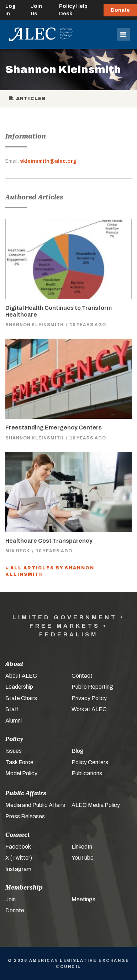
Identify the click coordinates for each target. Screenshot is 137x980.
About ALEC (21, 676)
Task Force (19, 762)
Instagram (18, 869)
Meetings (83, 899)
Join (10, 899)
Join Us (36, 10)
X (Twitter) (19, 858)
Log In (10, 10)
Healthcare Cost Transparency (49, 541)
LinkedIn (82, 847)
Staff (12, 709)
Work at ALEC (89, 709)
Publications (87, 773)
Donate (120, 10)
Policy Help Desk (73, 10)
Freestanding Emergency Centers (54, 428)
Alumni (14, 721)
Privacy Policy (89, 698)
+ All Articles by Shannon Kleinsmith (50, 571)
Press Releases (25, 816)
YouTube (83, 858)
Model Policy (21, 773)
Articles (27, 99)
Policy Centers (90, 762)
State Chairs (21, 698)
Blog (78, 751)
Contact (82, 676)
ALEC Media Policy (96, 805)
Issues (14, 751)
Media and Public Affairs (35, 805)
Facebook (18, 847)
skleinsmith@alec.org (48, 161)
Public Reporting (92, 687)
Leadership (19, 687)
